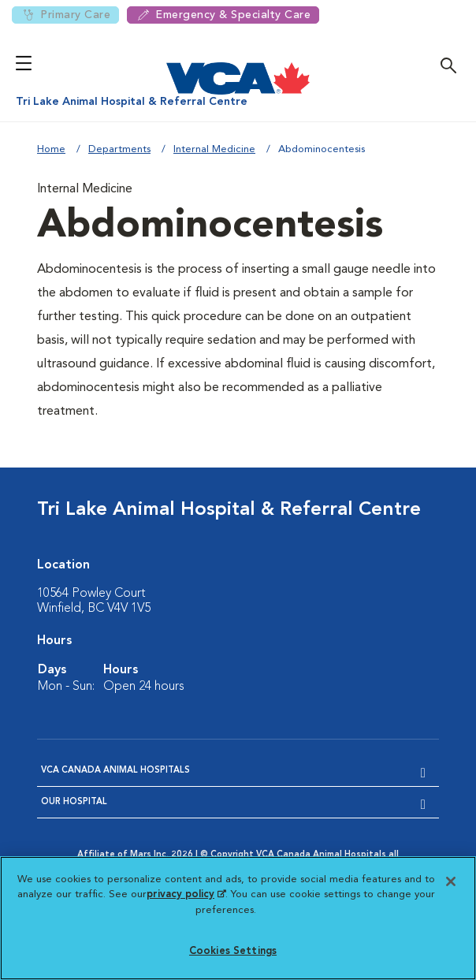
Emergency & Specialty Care (223, 15)
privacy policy (186, 894)
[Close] (451, 881)
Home (51, 149)
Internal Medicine (214, 149)
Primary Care (65, 15)
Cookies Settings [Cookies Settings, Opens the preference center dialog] (233, 951)
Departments (119, 149)
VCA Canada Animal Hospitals (115, 771)
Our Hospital (74, 802)
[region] (238, 918)
